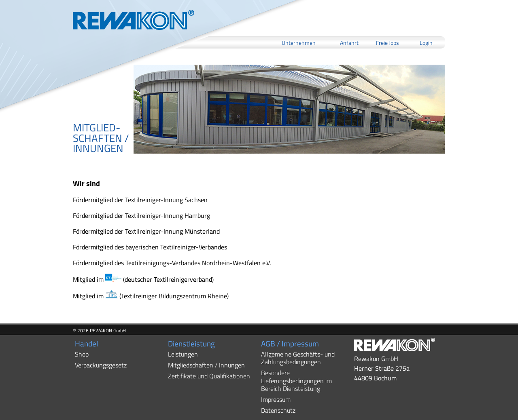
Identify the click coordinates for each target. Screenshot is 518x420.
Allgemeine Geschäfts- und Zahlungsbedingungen (298, 358)
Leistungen (183, 354)
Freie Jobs (387, 42)
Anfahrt (349, 42)
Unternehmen (299, 42)
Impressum (276, 399)
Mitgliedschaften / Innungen (206, 365)
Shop (82, 354)
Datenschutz (278, 410)
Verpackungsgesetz (101, 365)
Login (426, 42)
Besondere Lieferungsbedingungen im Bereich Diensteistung (296, 380)
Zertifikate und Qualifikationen (209, 376)
